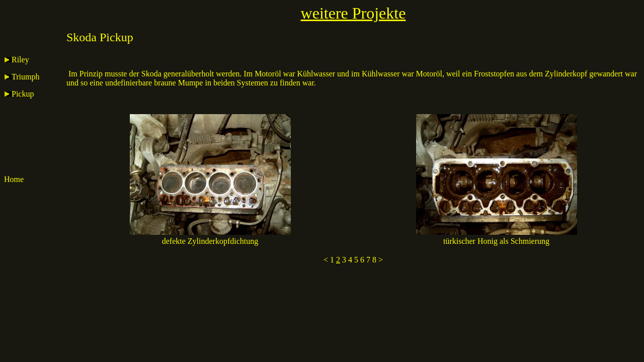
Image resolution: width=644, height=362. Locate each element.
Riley (17, 60)
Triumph (22, 77)
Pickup (19, 94)
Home (14, 179)
